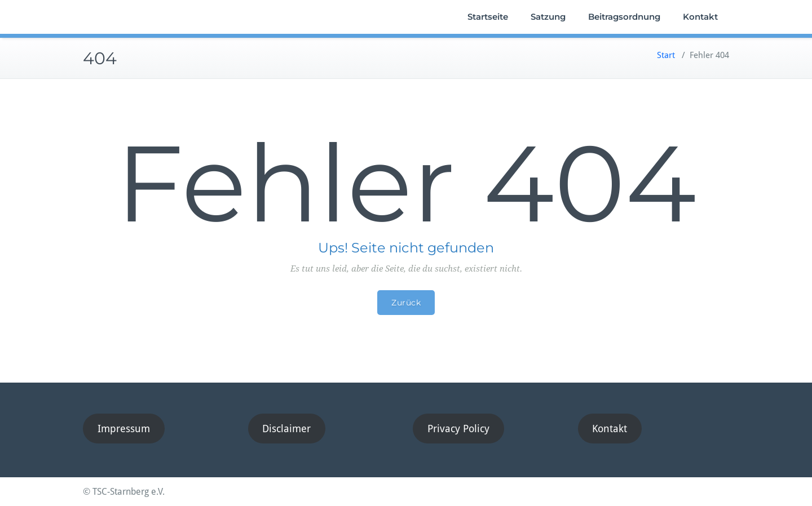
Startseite (488, 17)
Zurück (406, 303)
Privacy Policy (458, 429)
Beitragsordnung (624, 17)
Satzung (548, 17)
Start (666, 55)
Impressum (124, 429)
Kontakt (700, 17)
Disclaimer (286, 429)
